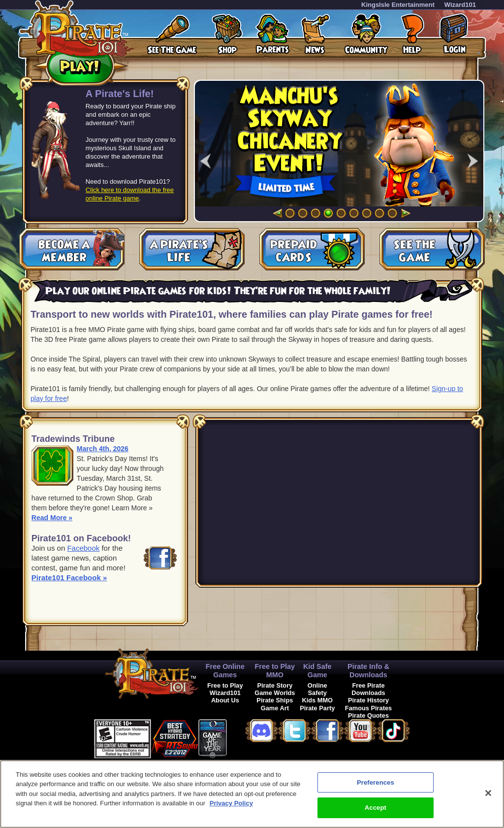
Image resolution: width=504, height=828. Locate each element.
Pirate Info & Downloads (368, 671)
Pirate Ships (275, 700)
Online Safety (317, 689)
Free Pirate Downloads (368, 689)
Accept (376, 808)
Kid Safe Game (317, 671)
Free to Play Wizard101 (225, 689)
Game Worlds (275, 693)
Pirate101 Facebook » (69, 578)
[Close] (488, 793)
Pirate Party (317, 708)
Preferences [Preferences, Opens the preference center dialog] (376, 782)
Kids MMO (317, 700)
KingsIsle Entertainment (398, 5)
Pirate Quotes (368, 715)
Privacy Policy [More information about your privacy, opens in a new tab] (231, 803)
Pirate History (368, 700)
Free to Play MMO (275, 671)
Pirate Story (275, 685)
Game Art (275, 708)
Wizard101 (460, 5)
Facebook (83, 548)
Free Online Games (225, 671)
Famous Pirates (368, 708)
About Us (225, 700)
